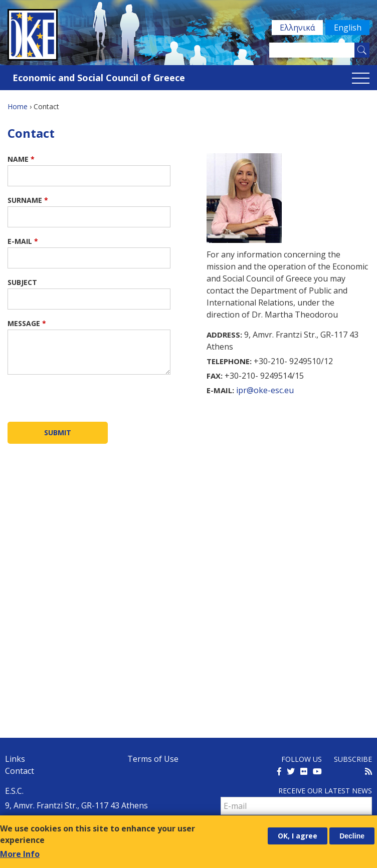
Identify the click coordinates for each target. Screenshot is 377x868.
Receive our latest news (325, 791)
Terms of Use (153, 759)
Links (15, 759)
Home (18, 106)
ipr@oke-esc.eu (265, 390)
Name (21, 159)
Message (27, 323)
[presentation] (84, 402)
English (347, 28)
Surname (28, 200)
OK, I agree (298, 836)
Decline (352, 836)
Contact (20, 771)
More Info (20, 854)
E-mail (23, 241)
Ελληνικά (296, 28)
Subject (22, 282)
